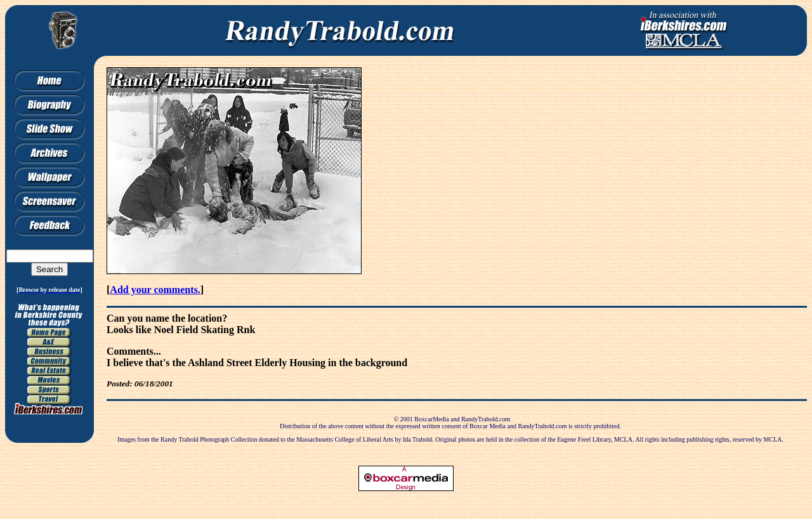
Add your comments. (155, 290)
